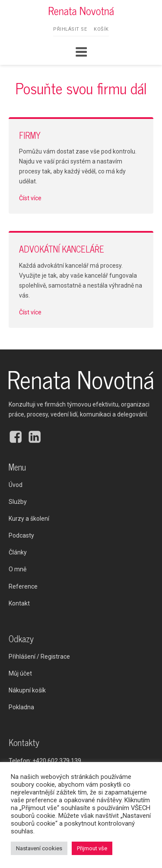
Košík (101, 29)
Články (18, 552)
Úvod (16, 485)
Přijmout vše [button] (92, 848)
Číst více (30, 198)
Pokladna (21, 707)
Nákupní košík (27, 690)
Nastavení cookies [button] (39, 848)
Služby (18, 502)
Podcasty (21, 535)
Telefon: (45, 761)
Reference (23, 586)
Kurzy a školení (29, 519)
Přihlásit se (70, 29)
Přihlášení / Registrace (39, 657)
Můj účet (20, 673)
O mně (17, 569)
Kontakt (19, 603)
